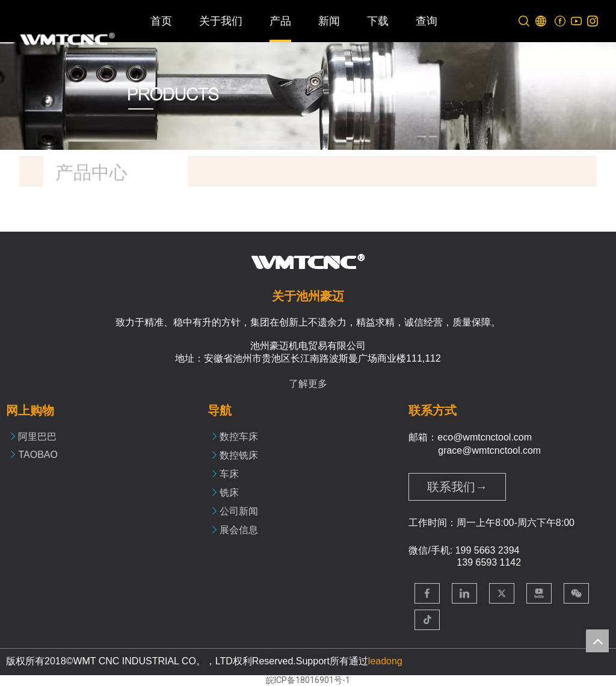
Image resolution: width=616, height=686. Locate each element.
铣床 (229, 493)
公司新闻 (239, 511)
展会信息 (239, 530)
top (597, 641)
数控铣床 (239, 455)
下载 (378, 21)
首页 (161, 21)
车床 (229, 474)
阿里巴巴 (37, 437)
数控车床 (239, 437)
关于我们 (221, 21)
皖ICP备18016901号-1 (308, 680)
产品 (280, 21)
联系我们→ (457, 487)
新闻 (329, 21)
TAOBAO (38, 455)
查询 (427, 21)
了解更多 (308, 384)
